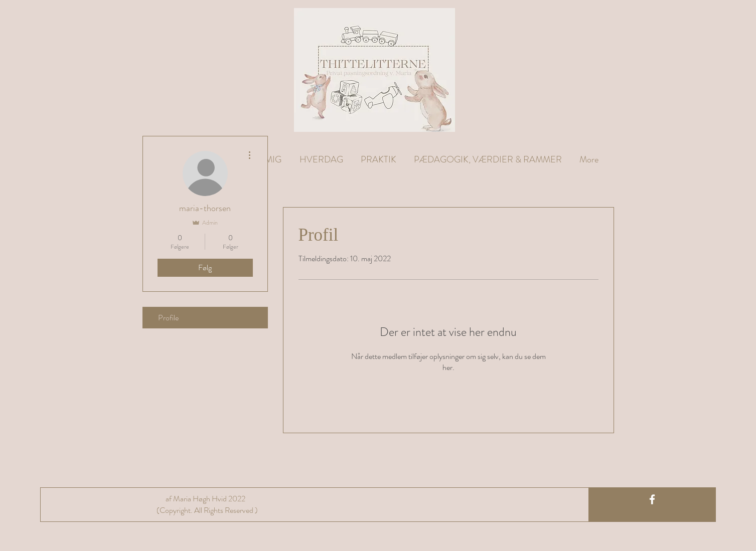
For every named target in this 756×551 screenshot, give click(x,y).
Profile (168, 318)
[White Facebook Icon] (652, 499)
